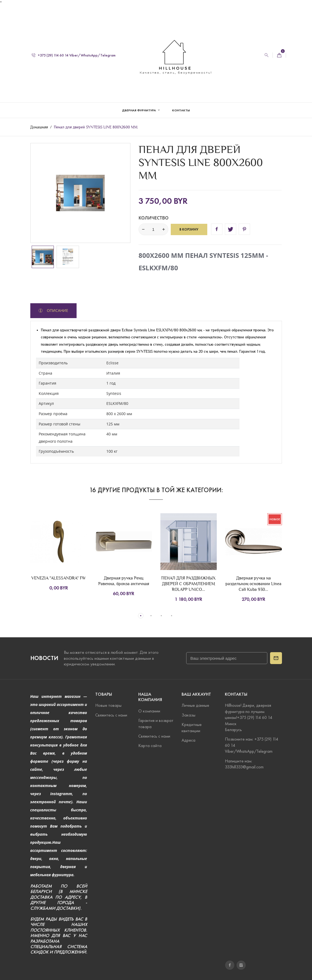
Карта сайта (150, 746)
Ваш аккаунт (196, 694)
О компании (149, 711)
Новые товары (108, 706)
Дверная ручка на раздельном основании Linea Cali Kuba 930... (253, 584)
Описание (57, 310)
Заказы (188, 715)
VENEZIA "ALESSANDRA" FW (59, 578)
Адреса (188, 740)
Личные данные (195, 706)
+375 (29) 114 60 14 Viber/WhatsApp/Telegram (74, 50)
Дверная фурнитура (139, 104)
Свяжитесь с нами (111, 715)
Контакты (181, 104)
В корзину (189, 229)
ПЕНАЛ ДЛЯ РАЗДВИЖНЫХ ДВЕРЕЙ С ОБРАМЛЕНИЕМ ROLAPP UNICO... (188, 584)
